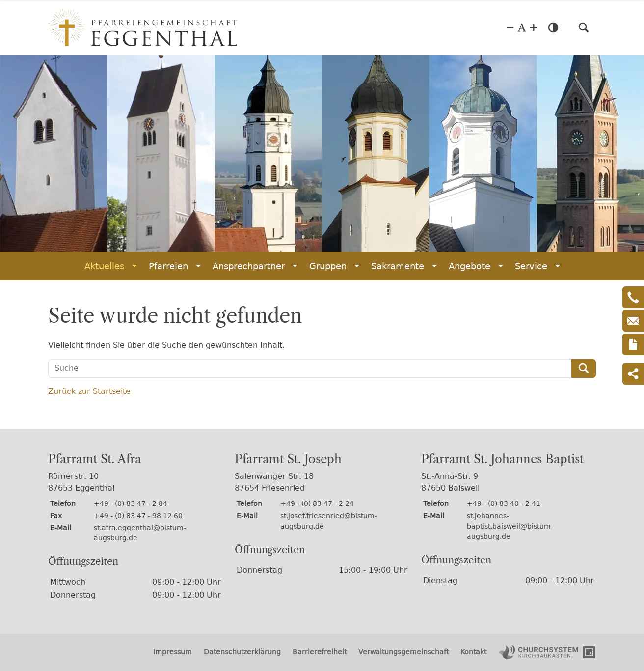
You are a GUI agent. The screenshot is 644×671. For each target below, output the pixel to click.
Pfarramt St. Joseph (288, 459)
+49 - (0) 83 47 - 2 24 (317, 503)
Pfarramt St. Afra (95, 459)
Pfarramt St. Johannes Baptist (502, 459)
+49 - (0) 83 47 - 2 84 (131, 503)
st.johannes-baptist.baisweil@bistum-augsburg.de (510, 526)
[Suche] (310, 368)
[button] (584, 28)
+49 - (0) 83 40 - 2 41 (504, 503)
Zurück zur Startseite (89, 391)
